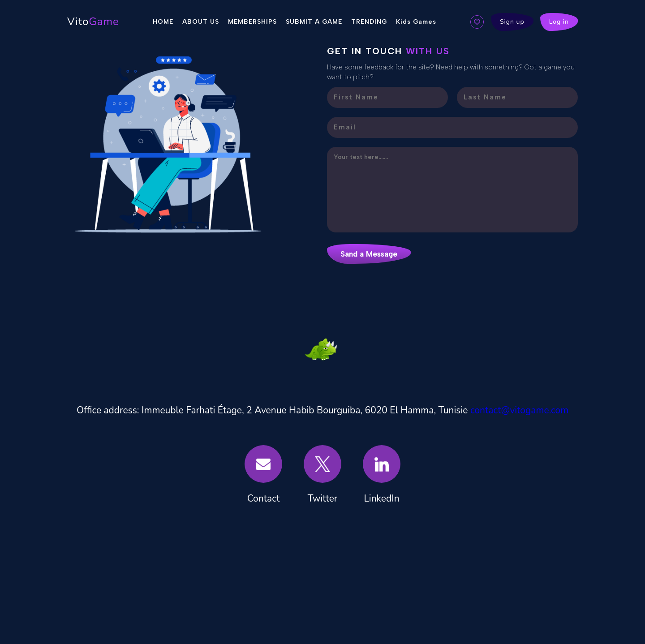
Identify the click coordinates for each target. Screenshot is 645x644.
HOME (163, 22)
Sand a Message (369, 254)
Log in (559, 22)
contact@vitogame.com (519, 410)
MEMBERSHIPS (252, 22)
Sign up (512, 22)
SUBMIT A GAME (314, 22)
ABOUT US (201, 22)
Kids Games (416, 22)
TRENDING (369, 22)
